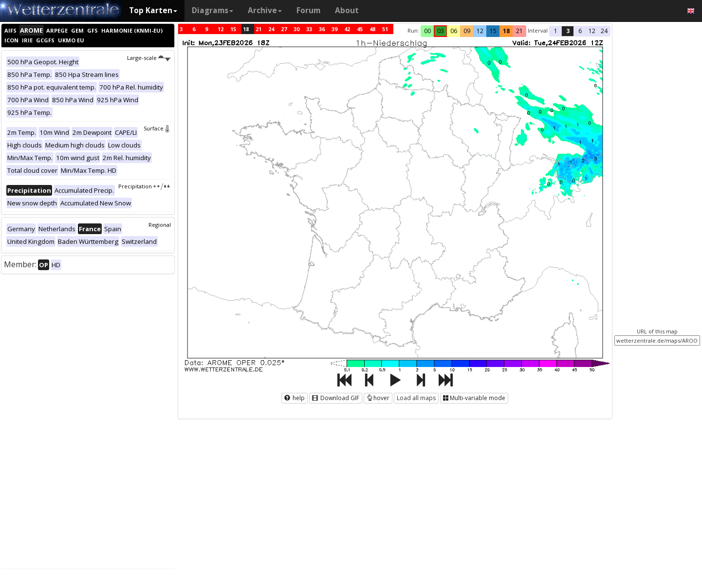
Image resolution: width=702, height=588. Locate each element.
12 (221, 29)
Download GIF (336, 398)
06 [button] (454, 31)
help (295, 398)
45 (360, 29)
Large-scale (149, 58)
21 (259, 29)
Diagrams (212, 10)
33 (309, 29)
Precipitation (144, 186)
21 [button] (519, 31)
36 (322, 29)
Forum (308, 10)
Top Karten (153, 10)
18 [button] (506, 31)
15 (233, 29)
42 (347, 29)
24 (271, 29)
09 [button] (467, 31)
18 (246, 29)
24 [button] (604, 31)
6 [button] (580, 31)
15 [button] (493, 31)
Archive (265, 10)
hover (378, 398)
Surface (157, 128)
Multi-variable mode (474, 398)
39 (334, 29)
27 (284, 29)
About (347, 10)
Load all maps (416, 398)
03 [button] (441, 31)
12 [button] (480, 31)
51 (385, 29)
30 (296, 29)
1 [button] (556, 31)
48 (372, 29)
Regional (160, 225)
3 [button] (568, 31)
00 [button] (427, 31)
